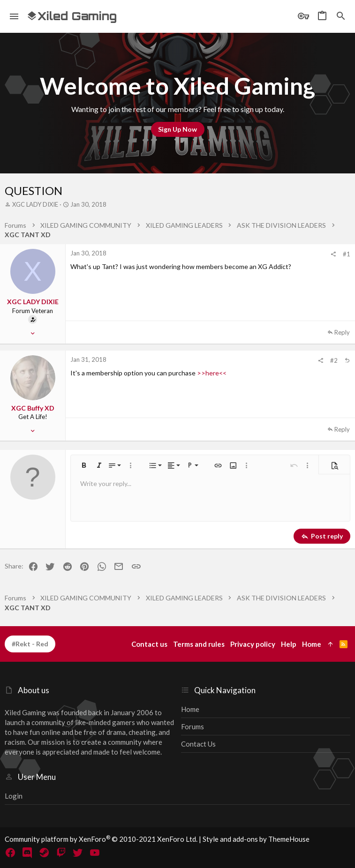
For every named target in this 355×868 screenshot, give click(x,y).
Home (190, 709)
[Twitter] (78, 853)
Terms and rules (199, 644)
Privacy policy (253, 644)
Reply (342, 332)
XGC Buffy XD (33, 408)
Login (14, 796)
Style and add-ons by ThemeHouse (256, 839)
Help (289, 644)
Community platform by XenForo (101, 839)
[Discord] (27, 853)
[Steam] (44, 853)
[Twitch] (61, 853)
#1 (347, 254)
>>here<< (212, 373)
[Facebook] (10, 853)
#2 (334, 360)
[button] (14, 16)
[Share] (333, 254)
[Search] (341, 16)
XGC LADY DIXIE (35, 204)
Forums (193, 726)
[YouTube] (95, 853)
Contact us (198, 744)
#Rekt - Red (30, 644)
